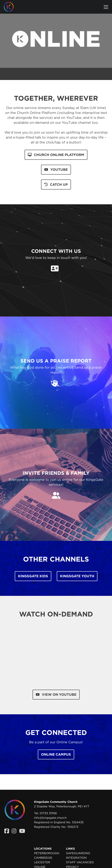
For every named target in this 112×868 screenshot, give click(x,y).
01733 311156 (48, 813)
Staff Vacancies (80, 862)
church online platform (56, 155)
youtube (56, 170)
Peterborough (47, 853)
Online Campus (56, 754)
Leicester (42, 862)
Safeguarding (78, 853)
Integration (76, 858)
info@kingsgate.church (50, 818)
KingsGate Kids (33, 576)
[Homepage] (12, 7)
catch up (56, 184)
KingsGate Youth (77, 576)
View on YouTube (56, 694)
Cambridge (43, 858)
